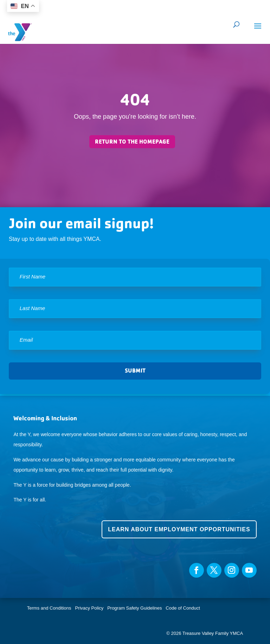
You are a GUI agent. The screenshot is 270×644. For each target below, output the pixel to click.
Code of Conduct (183, 608)
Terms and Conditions (49, 608)
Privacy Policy (89, 608)
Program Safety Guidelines (134, 608)
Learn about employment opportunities (179, 529)
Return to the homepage (132, 142)
